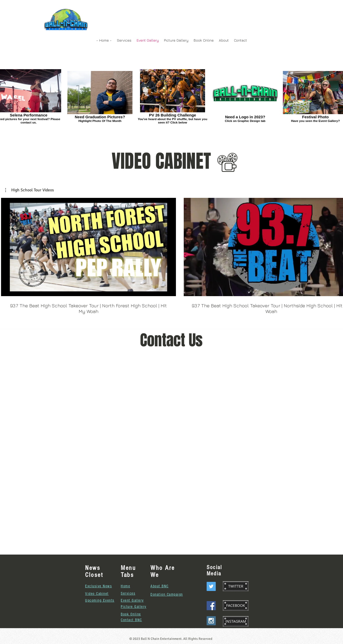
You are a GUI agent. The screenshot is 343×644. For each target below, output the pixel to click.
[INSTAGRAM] (236, 621)
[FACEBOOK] (236, 606)
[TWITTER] (236, 586)
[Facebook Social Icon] (211, 606)
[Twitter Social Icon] (211, 586)
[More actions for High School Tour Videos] (30, 190)
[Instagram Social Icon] (211, 621)
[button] (30, 190)
